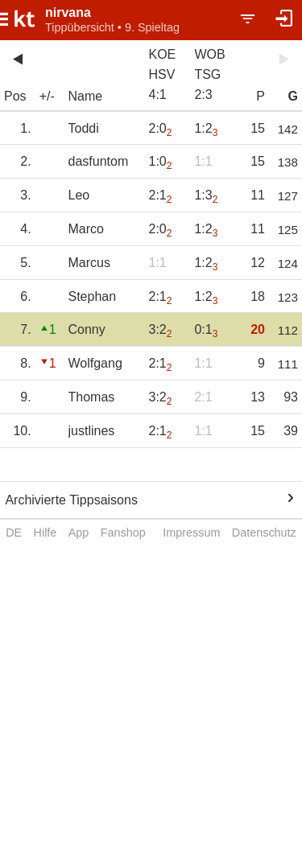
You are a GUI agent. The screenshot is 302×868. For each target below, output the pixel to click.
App (79, 533)
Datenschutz (264, 533)
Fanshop (123, 533)
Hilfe (46, 533)
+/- (47, 96)
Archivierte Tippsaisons (71, 500)
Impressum (191, 533)
